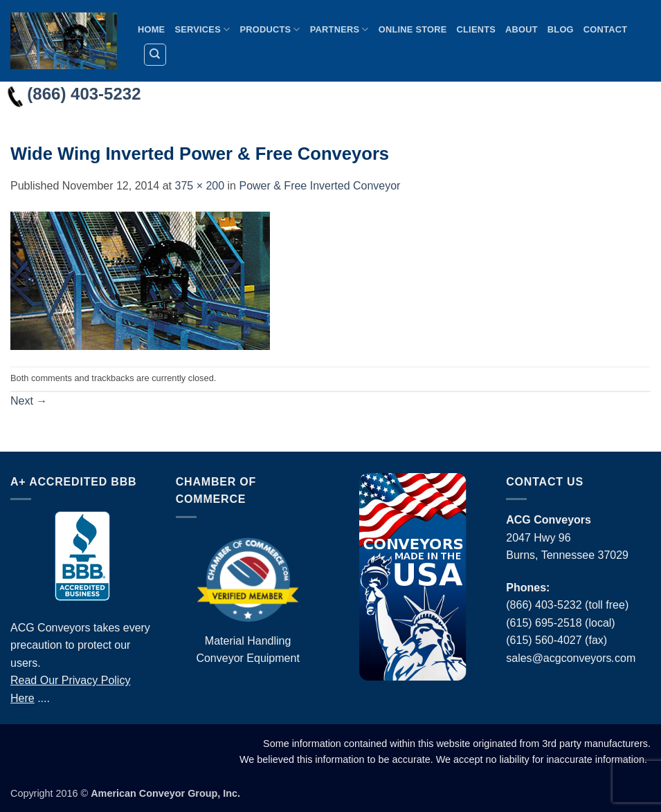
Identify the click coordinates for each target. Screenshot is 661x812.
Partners (339, 29)
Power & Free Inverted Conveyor (319, 186)
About (522, 29)
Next (29, 401)
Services (202, 29)
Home (151, 29)
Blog (561, 29)
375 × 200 (199, 186)
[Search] (155, 55)
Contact (605, 29)
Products (270, 29)
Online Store (413, 29)
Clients (477, 29)
